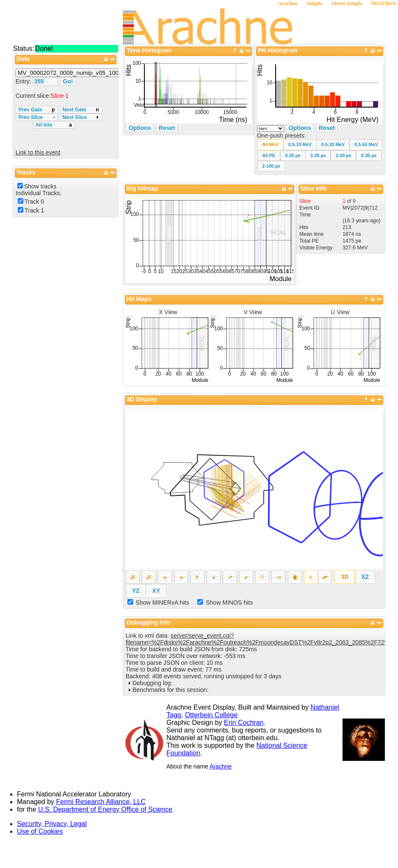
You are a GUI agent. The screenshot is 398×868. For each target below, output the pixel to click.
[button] (271, 145)
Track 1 (34, 210)
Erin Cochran (244, 723)
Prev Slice (37, 117)
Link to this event (38, 152)
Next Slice (81, 117)
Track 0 (34, 202)
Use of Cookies (40, 831)
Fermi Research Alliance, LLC (101, 802)
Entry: (24, 81)
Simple (314, 3)
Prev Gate (37, 110)
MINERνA (383, 3)
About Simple (347, 3)
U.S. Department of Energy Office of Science (105, 809)
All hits (54, 125)
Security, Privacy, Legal (52, 824)
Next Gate (81, 110)
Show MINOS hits (229, 603)
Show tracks (40, 186)
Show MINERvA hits (163, 603)
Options (300, 128)
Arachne (288, 3)
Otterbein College (211, 715)
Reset (327, 128)
